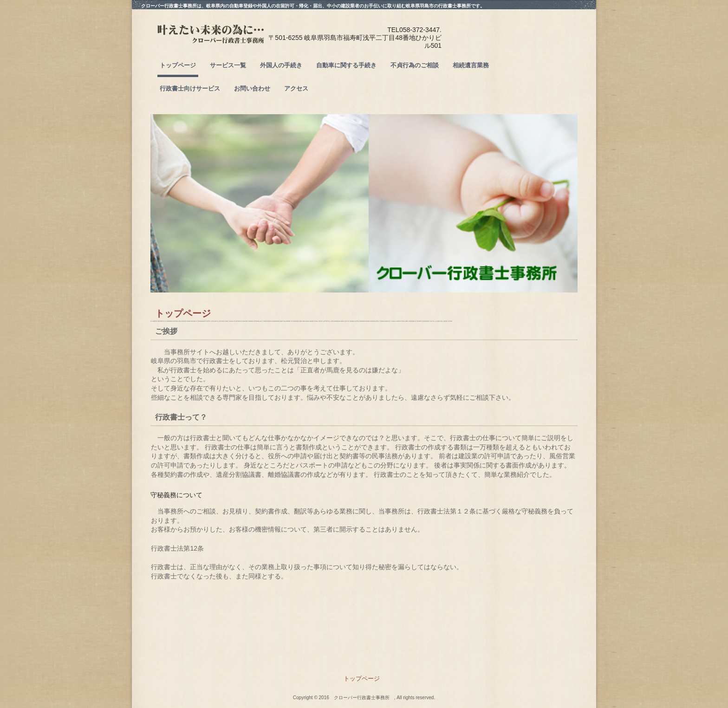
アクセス (296, 88)
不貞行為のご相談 (415, 65)
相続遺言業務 (471, 65)
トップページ (178, 65)
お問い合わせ (252, 88)
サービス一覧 (228, 65)
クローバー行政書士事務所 (224, 42)
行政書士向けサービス (190, 88)
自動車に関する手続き (346, 65)
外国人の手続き (281, 65)
